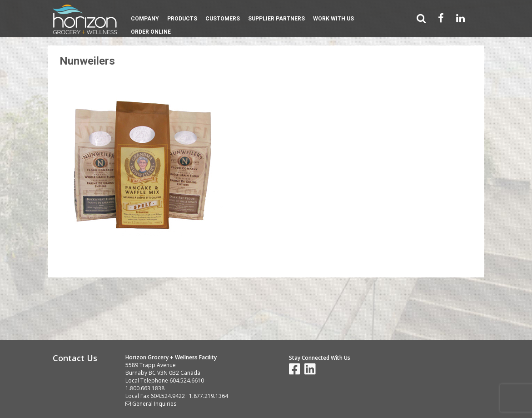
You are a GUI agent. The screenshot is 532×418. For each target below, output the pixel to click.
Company (145, 19)
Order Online (151, 32)
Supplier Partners (276, 19)
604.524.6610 (187, 380)
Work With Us (333, 19)
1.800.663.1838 (145, 388)
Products (182, 19)
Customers (223, 19)
